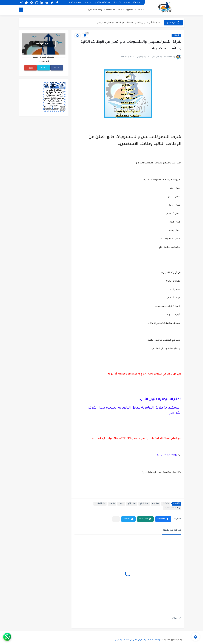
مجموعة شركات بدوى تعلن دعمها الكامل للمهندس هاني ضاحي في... (128, 23)
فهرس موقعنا (75, 3)
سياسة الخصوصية (132, 3)
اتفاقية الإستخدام (102, 3)
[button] (163, 519)
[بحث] (21, 10)
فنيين (121, 504)
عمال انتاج (132, 504)
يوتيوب (30, 68)
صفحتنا (57, 68)
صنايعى (156, 504)
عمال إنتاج (144, 504)
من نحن (88, 3)
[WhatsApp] (19, 637)
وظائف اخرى (100, 504)
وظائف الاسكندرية (135, 10)
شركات (176, 35)
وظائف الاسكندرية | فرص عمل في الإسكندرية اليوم (138, 640)
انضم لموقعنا (43, 44)
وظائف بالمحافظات (114, 10)
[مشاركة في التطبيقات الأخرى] (116, 519)
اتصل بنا (117, 3)
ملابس (112, 504)
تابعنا (43, 68)
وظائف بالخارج (95, 10)
